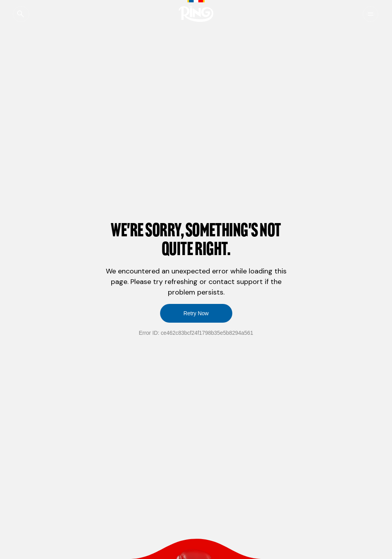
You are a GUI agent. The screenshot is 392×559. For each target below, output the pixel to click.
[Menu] (365, 14)
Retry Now (196, 313)
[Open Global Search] (25, 14)
